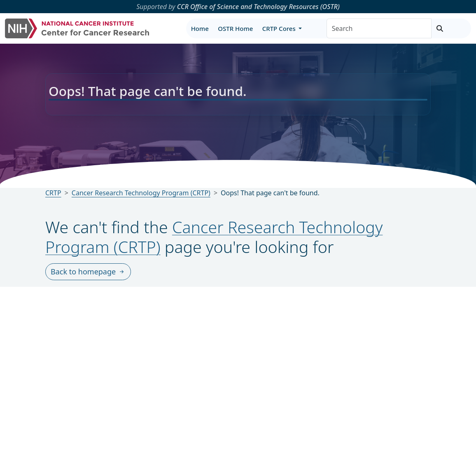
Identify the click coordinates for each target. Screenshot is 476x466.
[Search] (379, 28)
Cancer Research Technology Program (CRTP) (214, 237)
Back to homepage (88, 272)
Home (200, 28)
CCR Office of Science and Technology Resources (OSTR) (258, 7)
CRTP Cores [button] (280, 28)
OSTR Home (235, 28)
